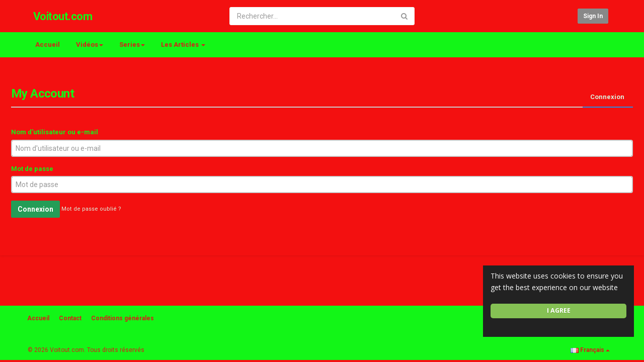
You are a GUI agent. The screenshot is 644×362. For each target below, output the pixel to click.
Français (590, 350)
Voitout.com (63, 16)
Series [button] (132, 44)
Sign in (593, 16)
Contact (70, 318)
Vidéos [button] (90, 44)
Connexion (607, 97)
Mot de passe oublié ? (91, 209)
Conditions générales (123, 318)
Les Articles (183, 44)
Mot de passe (32, 169)
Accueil (48, 44)
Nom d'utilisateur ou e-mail (55, 132)
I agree (559, 310)
